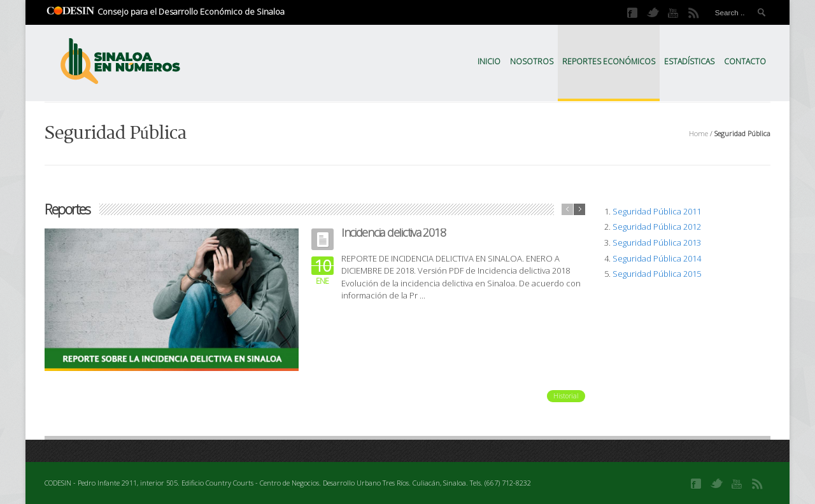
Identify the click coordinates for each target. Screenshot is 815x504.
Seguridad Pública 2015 (657, 274)
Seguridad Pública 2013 (657, 242)
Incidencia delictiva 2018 (393, 232)
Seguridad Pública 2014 (657, 258)
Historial (566, 396)
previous (567, 209)
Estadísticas (689, 61)
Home (698, 133)
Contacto (745, 61)
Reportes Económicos (609, 61)
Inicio (489, 61)
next (579, 209)
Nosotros (532, 61)
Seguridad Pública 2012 (657, 227)
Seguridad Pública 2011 (657, 211)
